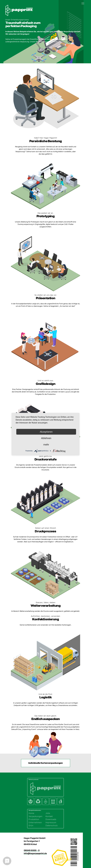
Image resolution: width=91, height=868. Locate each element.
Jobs (48, 813)
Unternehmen (35, 822)
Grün (31, 825)
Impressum (51, 822)
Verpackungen (35, 816)
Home (31, 813)
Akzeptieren (46, 432)
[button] (84, 3)
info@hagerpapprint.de (35, 853)
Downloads (51, 819)
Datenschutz (52, 825)
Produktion (34, 819)
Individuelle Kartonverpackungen (46, 763)
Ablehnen (46, 438)
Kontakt (49, 816)
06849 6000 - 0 (32, 850)
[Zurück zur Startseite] (12, 3)
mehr (46, 445)
